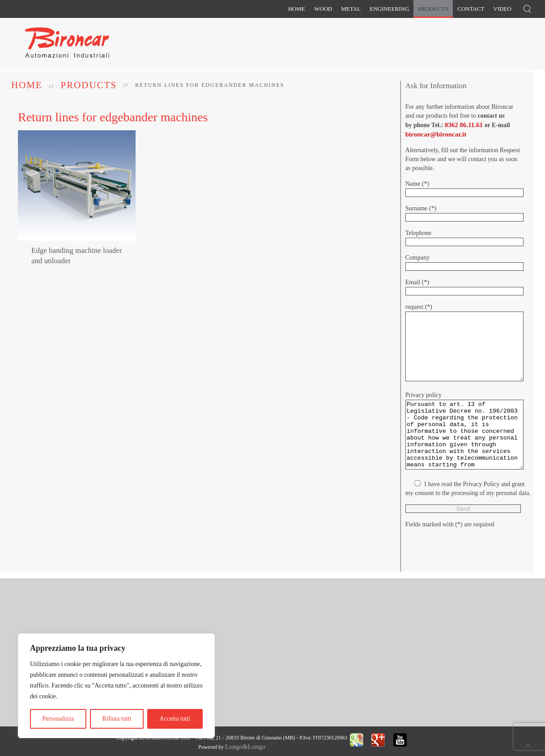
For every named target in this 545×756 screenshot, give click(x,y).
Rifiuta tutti (117, 719)
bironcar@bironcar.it (436, 134)
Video (502, 9)
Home (297, 9)
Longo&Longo (245, 747)
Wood (323, 9)
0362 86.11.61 (464, 125)
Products (433, 9)
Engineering (389, 9)
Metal (351, 9)
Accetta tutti (175, 719)
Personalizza (58, 719)
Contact (471, 9)
